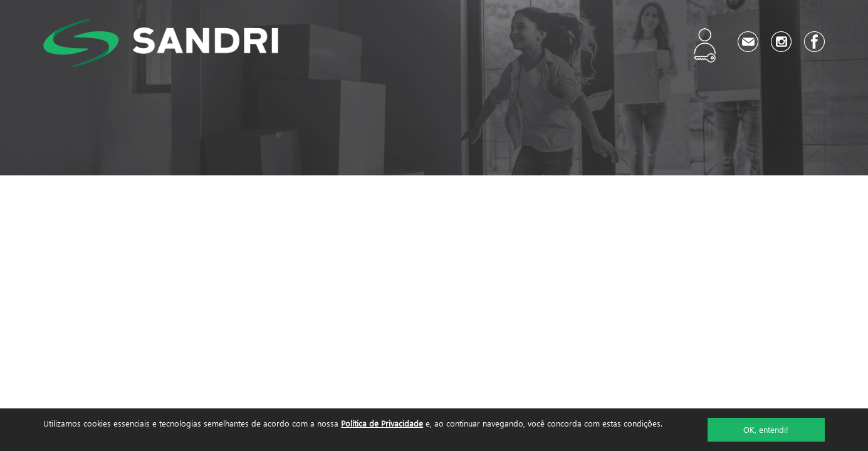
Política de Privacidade (382, 423)
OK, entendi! (766, 429)
